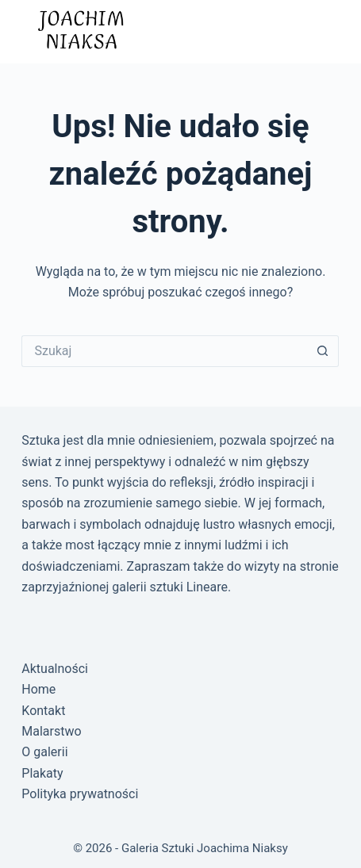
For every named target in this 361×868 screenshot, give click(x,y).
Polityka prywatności (80, 794)
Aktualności (55, 669)
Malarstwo (51, 731)
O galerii (44, 752)
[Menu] (324, 32)
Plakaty (42, 773)
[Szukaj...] (164, 351)
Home (38, 689)
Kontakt (43, 711)
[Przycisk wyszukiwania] (323, 351)
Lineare (207, 587)
